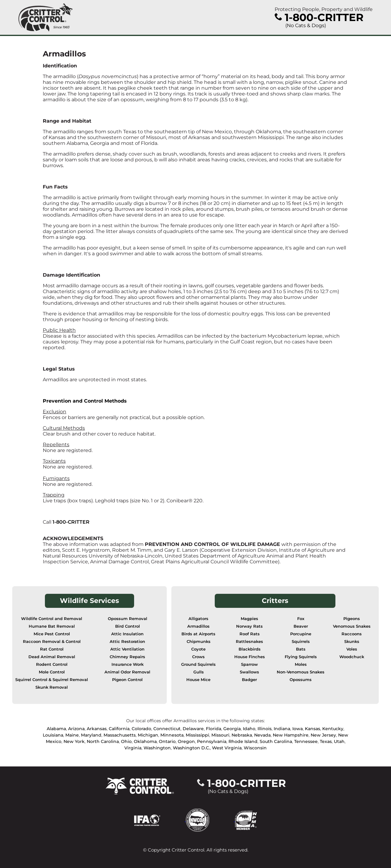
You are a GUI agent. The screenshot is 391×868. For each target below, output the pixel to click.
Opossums (301, 680)
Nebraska (242, 735)
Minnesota (172, 735)
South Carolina (276, 741)
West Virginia (227, 748)
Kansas (312, 729)
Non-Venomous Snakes (301, 672)
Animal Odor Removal (127, 672)
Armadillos (198, 626)
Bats (301, 649)
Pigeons (352, 619)
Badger (249, 680)
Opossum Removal (128, 619)
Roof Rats (250, 634)
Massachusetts (120, 735)
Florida (214, 729)
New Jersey (323, 735)
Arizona (76, 729)
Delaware (193, 729)
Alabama (56, 729)
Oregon (186, 741)
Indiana (282, 729)
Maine (72, 735)
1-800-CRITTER (71, 522)
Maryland (91, 735)
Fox (301, 619)
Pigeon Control (127, 680)
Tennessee (306, 741)
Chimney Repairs (127, 657)
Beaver (301, 626)
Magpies (249, 619)
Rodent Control (52, 664)
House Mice (198, 680)
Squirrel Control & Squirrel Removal (52, 680)
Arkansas (97, 729)
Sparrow (249, 664)
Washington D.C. (191, 748)
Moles (301, 664)
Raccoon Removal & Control (52, 642)
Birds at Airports (198, 634)
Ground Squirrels (198, 664)
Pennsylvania (212, 741)
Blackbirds (250, 649)
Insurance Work (128, 664)
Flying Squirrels (301, 657)
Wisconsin (255, 748)
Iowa (298, 729)
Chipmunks (199, 642)
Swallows (249, 672)
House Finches (250, 657)
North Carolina (103, 741)
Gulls (199, 672)
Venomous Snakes (352, 626)
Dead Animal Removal (52, 657)
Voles (352, 649)
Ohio (126, 741)
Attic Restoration (127, 642)
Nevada (262, 735)
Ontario (167, 741)
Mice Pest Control (52, 634)
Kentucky (333, 729)
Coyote (198, 649)
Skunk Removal (52, 687)
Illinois (265, 729)
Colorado (141, 729)
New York (74, 741)
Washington (157, 748)
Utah (339, 741)
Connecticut (167, 729)
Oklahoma (145, 741)
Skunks (352, 642)
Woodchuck (352, 657)
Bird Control (128, 626)
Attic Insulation (127, 634)
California (119, 729)
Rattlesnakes (249, 642)
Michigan (148, 735)
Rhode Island (243, 741)
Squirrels (301, 642)
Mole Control (52, 672)
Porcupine (301, 634)
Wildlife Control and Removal (52, 619)
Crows (198, 657)
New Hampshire (291, 735)
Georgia (232, 729)
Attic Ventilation (127, 649)
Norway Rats (249, 626)
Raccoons (352, 634)
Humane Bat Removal (52, 626)
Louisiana (53, 735)
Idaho (249, 729)
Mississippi (197, 735)
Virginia (133, 748)
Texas (326, 741)
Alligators (198, 619)
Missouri (220, 735)
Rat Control (52, 649)
